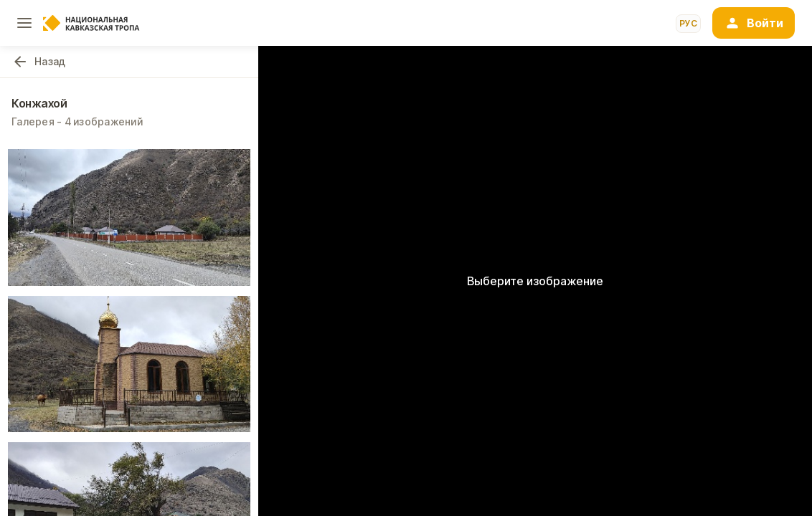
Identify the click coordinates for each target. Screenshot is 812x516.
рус (688, 23)
